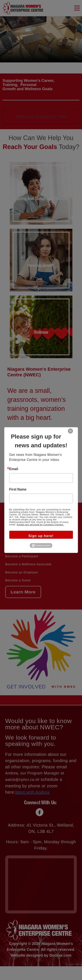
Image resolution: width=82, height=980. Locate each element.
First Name (18, 489)
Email (14, 469)
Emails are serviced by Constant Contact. (40, 524)
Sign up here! (41, 536)
